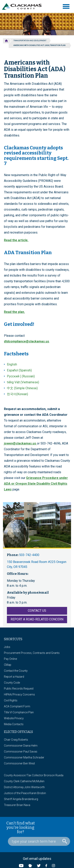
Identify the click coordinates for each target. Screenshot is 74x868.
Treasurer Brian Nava (17, 805)
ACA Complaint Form (17, 706)
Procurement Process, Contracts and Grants (32, 653)
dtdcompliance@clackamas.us (27, 341)
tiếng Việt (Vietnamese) (23, 382)
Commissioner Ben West (19, 763)
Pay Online (10, 659)
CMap (8, 665)
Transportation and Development (30, 41)
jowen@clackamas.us (20, 443)
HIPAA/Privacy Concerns (19, 694)
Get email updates (37, 859)
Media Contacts (14, 724)
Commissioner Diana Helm (21, 746)
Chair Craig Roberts (16, 740)
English (12, 364)
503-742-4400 (29, 555)
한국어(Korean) (17, 394)
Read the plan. (14, 312)
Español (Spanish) (19, 370)
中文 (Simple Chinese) (22, 388)
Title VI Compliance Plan (19, 712)
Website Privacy (14, 718)
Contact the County (16, 671)
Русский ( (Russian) (21, 376)
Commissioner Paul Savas (21, 752)
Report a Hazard (14, 677)
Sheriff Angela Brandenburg (21, 799)
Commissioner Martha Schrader (24, 757)
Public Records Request (19, 689)
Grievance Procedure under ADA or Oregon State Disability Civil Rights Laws (36, 484)
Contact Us (37, 611)
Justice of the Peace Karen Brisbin (25, 793)
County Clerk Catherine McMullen (24, 781)
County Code (12, 683)
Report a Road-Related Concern (37, 619)
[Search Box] (39, 841)
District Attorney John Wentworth (24, 787)
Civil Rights (11, 700)
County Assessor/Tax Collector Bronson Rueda (34, 775)
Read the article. (16, 240)
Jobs (7, 647)
